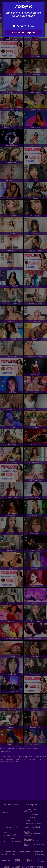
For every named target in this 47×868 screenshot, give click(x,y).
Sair (23, 21)
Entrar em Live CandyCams (23, 33)
